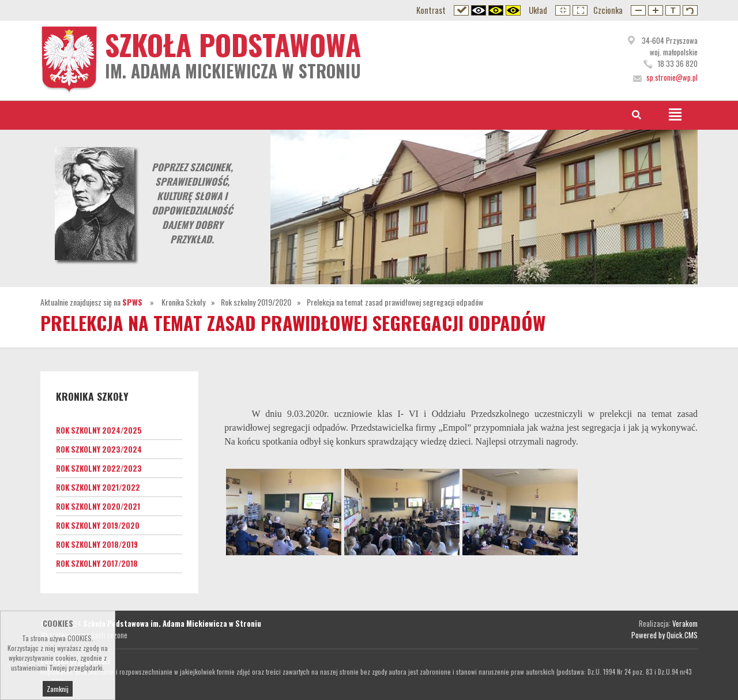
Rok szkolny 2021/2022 (98, 487)
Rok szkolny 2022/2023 (99, 468)
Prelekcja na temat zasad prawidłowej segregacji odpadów (395, 302)
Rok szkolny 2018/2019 (97, 544)
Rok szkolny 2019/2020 (256, 302)
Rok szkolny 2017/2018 (97, 563)
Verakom (685, 623)
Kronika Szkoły (183, 302)
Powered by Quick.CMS (664, 635)
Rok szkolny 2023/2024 (99, 449)
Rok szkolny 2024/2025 (99, 430)
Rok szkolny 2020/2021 (98, 506)
